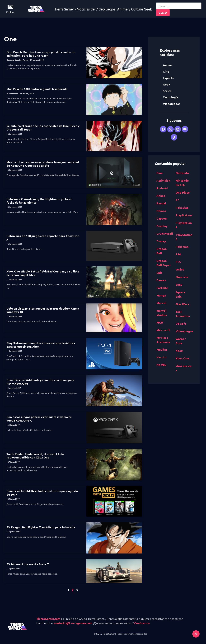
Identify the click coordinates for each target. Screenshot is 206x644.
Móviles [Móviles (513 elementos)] (162, 350)
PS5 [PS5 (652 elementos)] (178, 262)
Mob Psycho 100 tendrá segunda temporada (37, 89)
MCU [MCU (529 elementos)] (160, 322)
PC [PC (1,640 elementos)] (178, 200)
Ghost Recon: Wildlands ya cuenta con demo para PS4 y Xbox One (40, 382)
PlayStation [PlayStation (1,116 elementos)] (184, 215)
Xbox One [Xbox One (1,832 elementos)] (182, 358)
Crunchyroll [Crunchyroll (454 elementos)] (165, 234)
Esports (168, 78)
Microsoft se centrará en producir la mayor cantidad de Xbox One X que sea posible (43, 164)
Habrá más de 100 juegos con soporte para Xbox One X (43, 238)
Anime (167, 65)
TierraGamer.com (48, 619)
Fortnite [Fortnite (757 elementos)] (162, 288)
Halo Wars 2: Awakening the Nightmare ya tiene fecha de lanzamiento (39, 201)
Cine (166, 71)
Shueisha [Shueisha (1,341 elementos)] (182, 277)
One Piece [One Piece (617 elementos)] (183, 192)
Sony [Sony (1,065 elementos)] (179, 284)
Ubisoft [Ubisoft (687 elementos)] (181, 324)
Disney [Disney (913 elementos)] (161, 241)
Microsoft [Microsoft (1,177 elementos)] (163, 330)
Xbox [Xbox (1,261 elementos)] (179, 351)
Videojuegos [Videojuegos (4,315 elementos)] (184, 331)
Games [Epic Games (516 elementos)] (161, 280)
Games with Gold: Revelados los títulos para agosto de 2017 (42, 493)
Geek (166, 84)
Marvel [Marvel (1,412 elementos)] (161, 303)
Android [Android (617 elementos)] (162, 188)
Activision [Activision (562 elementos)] (163, 180)
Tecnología (171, 97)
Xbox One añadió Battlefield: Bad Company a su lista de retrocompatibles (43, 273)
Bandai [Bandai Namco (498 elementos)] (161, 203)
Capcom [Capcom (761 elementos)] (162, 218)
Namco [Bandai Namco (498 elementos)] (161, 211)
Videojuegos (172, 104)
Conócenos (142, 623)
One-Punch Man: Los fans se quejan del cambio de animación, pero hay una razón (41, 54)
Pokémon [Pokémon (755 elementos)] (182, 247)
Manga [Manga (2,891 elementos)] (161, 295)
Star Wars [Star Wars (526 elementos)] (182, 304)
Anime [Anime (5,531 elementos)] (161, 196)
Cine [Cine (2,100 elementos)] (160, 173)
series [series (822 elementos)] (180, 269)
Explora (10, 12)
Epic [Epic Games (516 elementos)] (159, 273)
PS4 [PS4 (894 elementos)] (178, 254)
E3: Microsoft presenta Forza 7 (28, 564)
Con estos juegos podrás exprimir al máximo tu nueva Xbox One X (39, 419)
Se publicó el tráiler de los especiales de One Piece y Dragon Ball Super (43, 128)
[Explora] (10, 7)
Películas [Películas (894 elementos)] (182, 208)
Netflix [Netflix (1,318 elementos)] (161, 365)
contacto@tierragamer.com (73, 623)
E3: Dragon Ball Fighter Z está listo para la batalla (41, 527)
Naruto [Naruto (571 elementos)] (161, 357)
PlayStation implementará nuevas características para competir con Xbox (41, 345)
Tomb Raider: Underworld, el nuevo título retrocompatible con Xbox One (35, 456)
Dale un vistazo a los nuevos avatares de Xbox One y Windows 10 (43, 310)
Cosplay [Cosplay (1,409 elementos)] (162, 226)
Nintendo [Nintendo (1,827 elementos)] (182, 173)
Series (167, 91)
